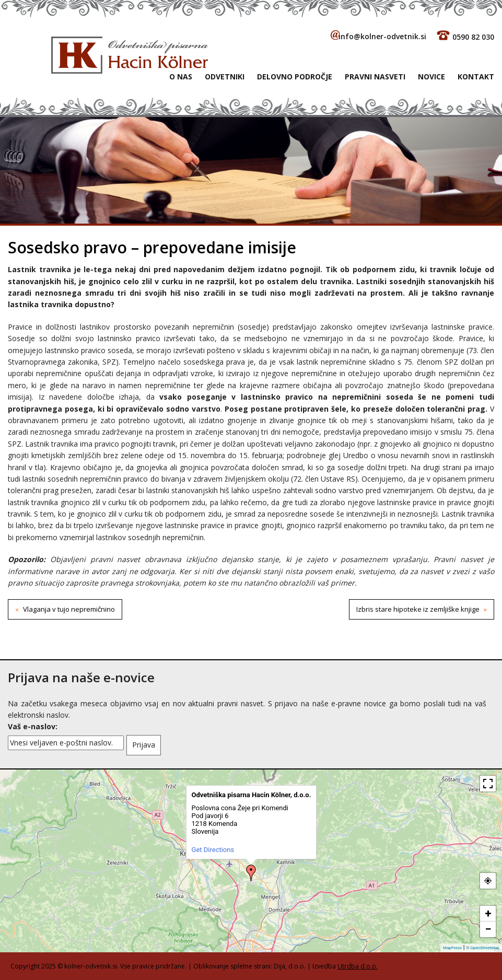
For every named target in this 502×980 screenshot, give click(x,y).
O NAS (181, 77)
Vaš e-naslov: (33, 726)
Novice (431, 77)
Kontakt (476, 77)
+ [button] (488, 913)
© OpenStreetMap (483, 948)
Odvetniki (225, 77)
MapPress (452, 948)
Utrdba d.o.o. (358, 966)
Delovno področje (295, 77)
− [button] (488, 929)
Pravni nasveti (375, 77)
